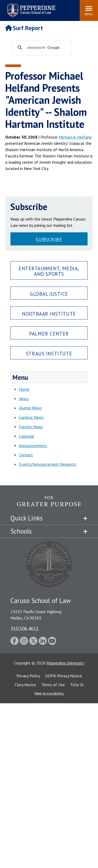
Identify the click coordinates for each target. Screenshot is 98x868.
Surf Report (24, 28)
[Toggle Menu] (89, 10)
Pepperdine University (65, 663)
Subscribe (49, 240)
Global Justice (49, 294)
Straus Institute (49, 353)
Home (24, 389)
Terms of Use (53, 685)
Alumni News (30, 408)
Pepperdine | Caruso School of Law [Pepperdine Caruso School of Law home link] (30, 7)
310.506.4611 (25, 628)
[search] (47, 48)
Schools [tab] (21, 531)
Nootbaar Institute (49, 314)
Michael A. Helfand (75, 137)
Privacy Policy (28, 676)
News (24, 399)
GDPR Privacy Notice (64, 676)
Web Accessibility (49, 694)
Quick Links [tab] (27, 518)
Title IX (77, 685)
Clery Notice (25, 685)
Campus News (31, 417)
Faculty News (31, 427)
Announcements (33, 446)
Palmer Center (49, 334)
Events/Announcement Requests (48, 464)
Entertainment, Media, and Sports (49, 271)
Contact (26, 455)
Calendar (27, 436)
